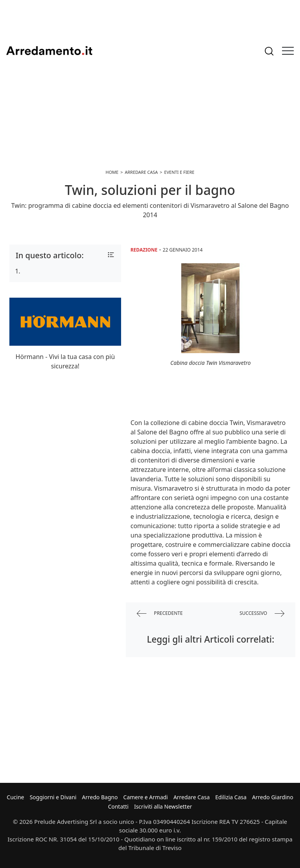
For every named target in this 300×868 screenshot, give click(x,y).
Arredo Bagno (100, 797)
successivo (262, 613)
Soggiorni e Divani (53, 797)
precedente (160, 613)
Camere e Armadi (146, 797)
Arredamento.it (49, 51)
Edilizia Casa (231, 797)
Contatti (118, 806)
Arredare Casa (192, 797)
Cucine (15, 797)
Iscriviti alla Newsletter (163, 806)
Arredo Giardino (272, 797)
